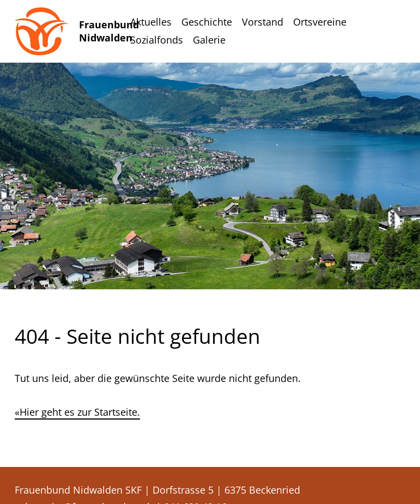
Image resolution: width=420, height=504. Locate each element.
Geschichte (207, 22)
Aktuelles (151, 22)
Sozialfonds (157, 40)
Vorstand (263, 22)
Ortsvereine (320, 22)
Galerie (209, 40)
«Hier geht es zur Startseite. (77, 412)
